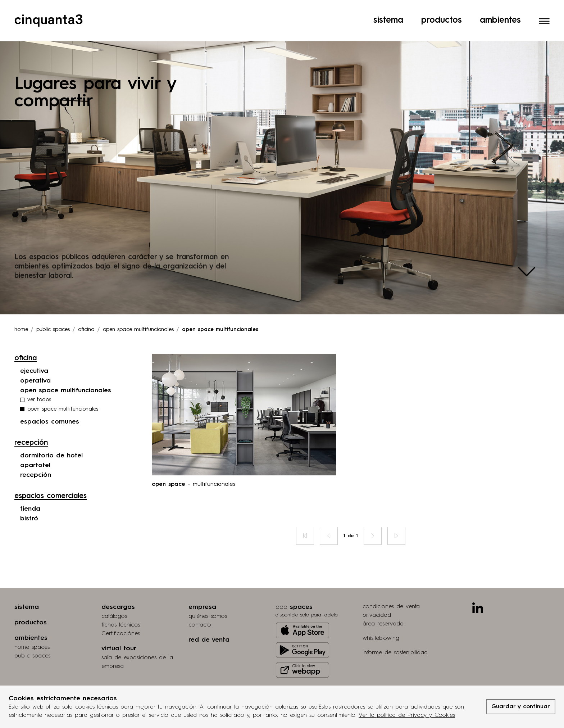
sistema (27, 588)
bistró (29, 499)
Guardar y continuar (521, 707)
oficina (86, 310)
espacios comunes (50, 402)
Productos (442, 9)
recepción (36, 456)
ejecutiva (34, 352)
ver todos (39, 381)
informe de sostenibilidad (395, 633)
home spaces (32, 628)
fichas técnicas (121, 606)
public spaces (32, 637)
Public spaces (53, 310)
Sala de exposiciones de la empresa (137, 643)
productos (31, 603)
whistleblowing (381, 619)
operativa (35, 361)
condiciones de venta (391, 587)
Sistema (388, 9)
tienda (30, 489)
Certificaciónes (121, 614)
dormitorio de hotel (51, 436)
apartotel (35, 446)
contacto (200, 606)
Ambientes (500, 9)
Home (21, 310)
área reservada (383, 605)
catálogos (114, 597)
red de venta (209, 620)
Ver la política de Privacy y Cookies (407, 715)
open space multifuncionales (66, 371)
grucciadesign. (518, 681)
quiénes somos (208, 597)
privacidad (377, 596)
